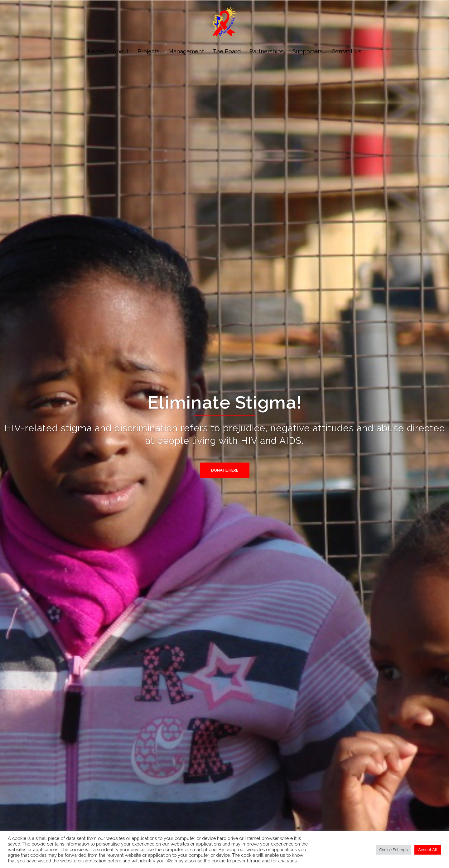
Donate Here (225, 470)
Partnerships (267, 51)
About (121, 51)
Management (186, 51)
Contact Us (346, 51)
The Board (227, 51)
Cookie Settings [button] (393, 850)
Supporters (308, 51)
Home (96, 51)
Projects (149, 51)
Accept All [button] (428, 850)
